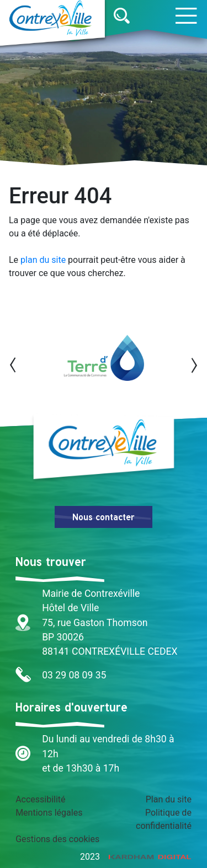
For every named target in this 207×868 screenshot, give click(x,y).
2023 (136, 857)
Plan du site (169, 799)
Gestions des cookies (57, 839)
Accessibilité (40, 799)
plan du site (43, 260)
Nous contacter (104, 517)
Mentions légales (49, 813)
